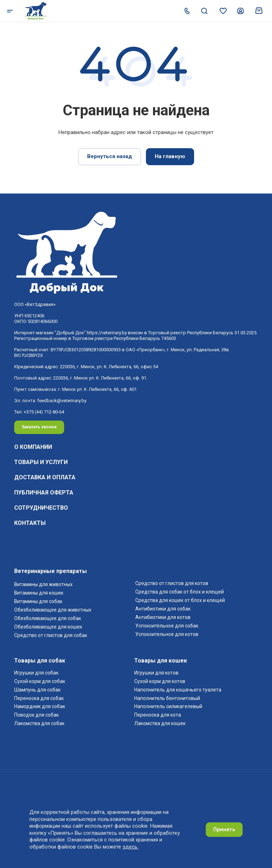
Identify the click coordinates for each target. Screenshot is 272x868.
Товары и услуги (41, 462)
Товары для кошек (161, 661)
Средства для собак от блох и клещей (180, 592)
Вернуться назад (110, 156)
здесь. (131, 847)
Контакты (30, 523)
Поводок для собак (36, 715)
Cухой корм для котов (160, 681)
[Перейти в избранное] (222, 10)
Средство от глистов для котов (172, 583)
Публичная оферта (44, 493)
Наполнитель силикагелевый (168, 706)
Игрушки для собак (37, 673)
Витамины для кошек (39, 593)
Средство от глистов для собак (51, 635)
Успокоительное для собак (167, 626)
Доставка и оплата (45, 477)
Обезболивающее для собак (48, 618)
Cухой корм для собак (40, 681)
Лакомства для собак (39, 723)
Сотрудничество (41, 508)
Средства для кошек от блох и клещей (180, 600)
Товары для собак (40, 661)
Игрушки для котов (156, 673)
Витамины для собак (38, 601)
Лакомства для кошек (160, 723)
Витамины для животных (43, 584)
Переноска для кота (158, 715)
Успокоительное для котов (167, 634)
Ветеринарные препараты (50, 571)
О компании (33, 447)
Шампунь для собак (37, 690)
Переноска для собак (39, 698)
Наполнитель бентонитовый (167, 698)
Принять (224, 829)
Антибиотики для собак (163, 609)
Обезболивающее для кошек (48, 627)
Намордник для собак (40, 706)
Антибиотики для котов (163, 617)
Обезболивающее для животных (53, 610)
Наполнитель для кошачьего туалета (178, 690)
